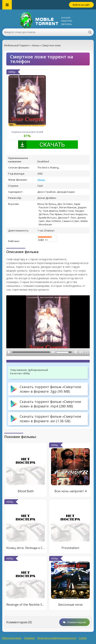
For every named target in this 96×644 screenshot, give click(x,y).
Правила (29, 638)
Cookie (83, 638)
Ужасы (41, 180)
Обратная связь (12, 638)
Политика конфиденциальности (57, 638)
